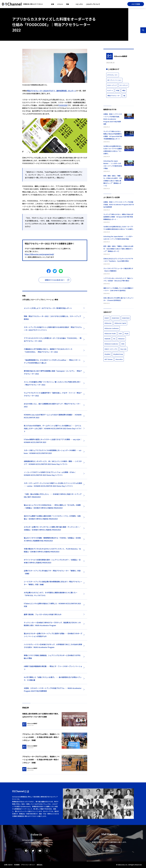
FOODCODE (63, 105)
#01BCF (107, 318)
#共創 (118, 90)
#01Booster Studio (110, 333)
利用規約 (17, 865)
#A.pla (126, 333)
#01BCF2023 (116, 318)
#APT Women (109, 359)
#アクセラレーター (113, 75)
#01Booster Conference (112, 328)
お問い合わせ (8, 865)
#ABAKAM (107, 339)
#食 (124, 96)
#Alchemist (121, 339)
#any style (123, 349)
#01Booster (108, 323)
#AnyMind (107, 354)
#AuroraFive (119, 359)
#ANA (123, 344)
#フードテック (124, 85)
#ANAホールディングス (111, 349)
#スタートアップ (112, 85)
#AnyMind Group (118, 354)
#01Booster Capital (120, 323)
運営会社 (40, 865)
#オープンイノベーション (114, 80)
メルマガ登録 (136, 4)
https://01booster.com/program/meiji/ (39, 254)
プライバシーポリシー (28, 865)
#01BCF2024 (126, 318)
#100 (120, 333)
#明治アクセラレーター (114, 96)
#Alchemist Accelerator (111, 344)
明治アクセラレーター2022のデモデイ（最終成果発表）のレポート (52, 91)
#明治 (124, 90)
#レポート (110, 90)
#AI (114, 339)
